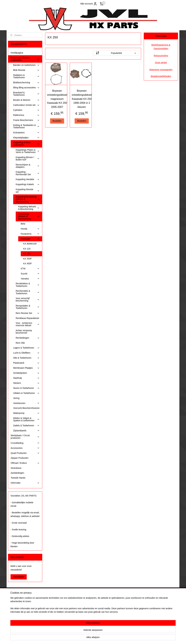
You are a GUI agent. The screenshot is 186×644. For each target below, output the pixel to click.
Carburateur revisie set (26, 105)
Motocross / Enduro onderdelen (25, 59)
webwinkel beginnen (100, 638)
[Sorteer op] (116, 53)
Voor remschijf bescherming (28, 299)
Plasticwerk (26, 363)
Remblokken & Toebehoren (28, 285)
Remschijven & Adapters (28, 166)
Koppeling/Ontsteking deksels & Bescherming (28, 199)
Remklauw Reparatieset (27, 318)
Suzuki (30, 274)
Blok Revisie (26, 70)
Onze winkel (161, 62)
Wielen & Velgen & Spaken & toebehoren (26, 419)
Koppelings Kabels (28, 184)
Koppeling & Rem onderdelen (26, 144)
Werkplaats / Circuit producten (25, 437)
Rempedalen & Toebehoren (28, 307)
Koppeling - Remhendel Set (28, 173)
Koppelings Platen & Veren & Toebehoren (28, 151)
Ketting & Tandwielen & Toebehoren (26, 126)
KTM (30, 269)
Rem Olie (20, 343)
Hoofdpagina (17, 53)
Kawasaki (30, 239)
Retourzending (161, 56)
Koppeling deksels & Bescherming (29, 208)
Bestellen (57, 121)
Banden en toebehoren (26, 65)
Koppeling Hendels (28, 179)
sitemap (84, 638)
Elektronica (26, 115)
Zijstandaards (26, 431)
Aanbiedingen (17, 473)
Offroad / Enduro (25, 463)
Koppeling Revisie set (28, 191)
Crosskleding (25, 443)
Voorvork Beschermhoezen (26, 408)
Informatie (25, 483)
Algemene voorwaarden (161, 70)
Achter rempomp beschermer (24, 332)
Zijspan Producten (20, 458)
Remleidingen (28, 338)
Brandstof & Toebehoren (26, 94)
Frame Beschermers (26, 120)
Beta (23, 224)
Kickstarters (26, 133)
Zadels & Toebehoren (26, 426)
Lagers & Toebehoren (26, 348)
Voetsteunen (26, 403)
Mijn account (89, 4)
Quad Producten (25, 453)
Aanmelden (19, 577)
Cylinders (26, 110)
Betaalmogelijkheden (161, 76)
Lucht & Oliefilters (26, 353)
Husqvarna (30, 234)
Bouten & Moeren (26, 100)
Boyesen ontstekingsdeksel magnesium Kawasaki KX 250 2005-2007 (57, 99)
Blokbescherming (26, 83)
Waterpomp (26, 413)
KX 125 (27, 249)
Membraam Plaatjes (26, 368)
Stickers (26, 383)
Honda (30, 229)
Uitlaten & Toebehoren (26, 393)
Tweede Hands (18, 478)
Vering (16, 398)
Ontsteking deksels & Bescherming (29, 216)
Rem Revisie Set (28, 313)
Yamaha (30, 279)
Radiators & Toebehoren (26, 76)
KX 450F (27, 264)
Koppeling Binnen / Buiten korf (28, 158)
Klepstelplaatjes (26, 138)
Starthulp (26, 378)
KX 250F (27, 259)
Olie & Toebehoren (26, 358)
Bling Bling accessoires (26, 88)
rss (89, 638)
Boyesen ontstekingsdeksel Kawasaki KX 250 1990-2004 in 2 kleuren (82, 99)
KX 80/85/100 (30, 244)
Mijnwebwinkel (124, 638)
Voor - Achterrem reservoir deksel (28, 324)
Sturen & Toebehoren (26, 388)
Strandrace (16, 468)
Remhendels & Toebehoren (28, 292)
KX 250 (27, 254)
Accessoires (25, 448)
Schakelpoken (26, 373)
